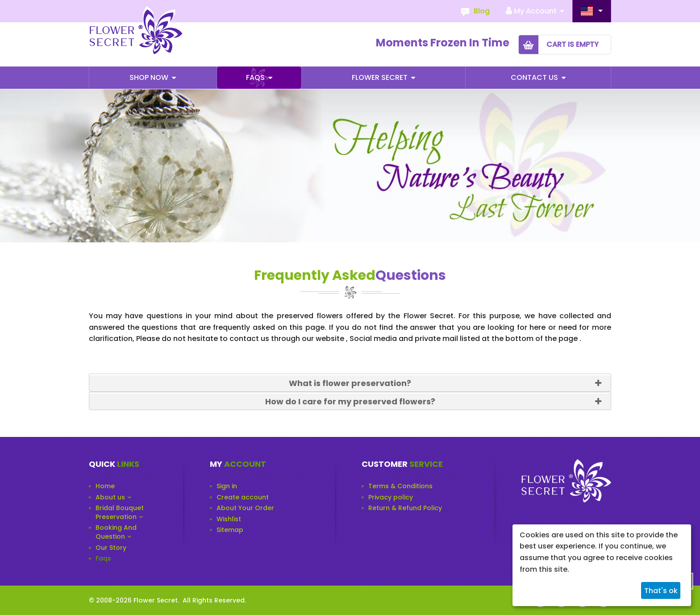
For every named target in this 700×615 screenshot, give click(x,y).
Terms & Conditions (400, 486)
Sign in (227, 486)
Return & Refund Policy (405, 508)
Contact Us (535, 77)
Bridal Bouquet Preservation (120, 513)
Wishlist (229, 519)
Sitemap (230, 530)
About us (110, 497)
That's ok (661, 591)
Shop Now (150, 77)
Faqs (256, 77)
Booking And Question (116, 532)
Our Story (111, 548)
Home (105, 486)
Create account (243, 497)
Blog (482, 11)
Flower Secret (381, 77)
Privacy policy (391, 497)
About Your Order (245, 508)
